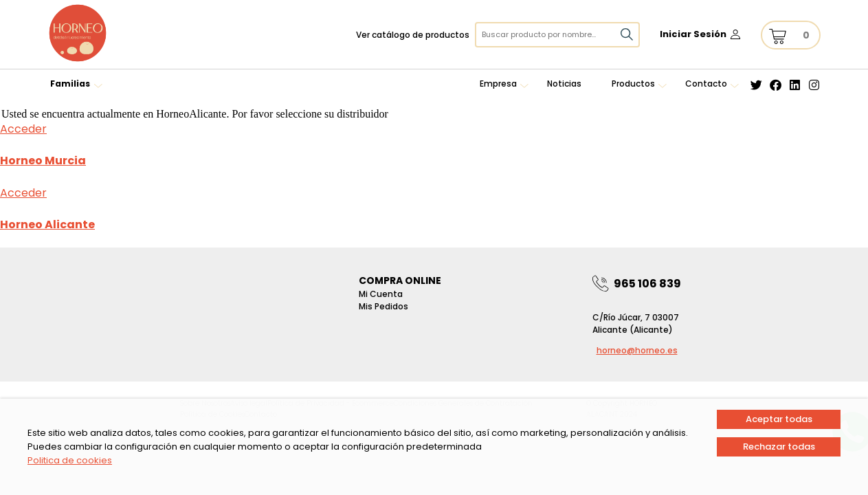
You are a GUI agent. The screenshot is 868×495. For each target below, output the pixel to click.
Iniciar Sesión (693, 34)
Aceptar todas (779, 419)
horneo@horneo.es (637, 350)
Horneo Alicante (47, 224)
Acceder (23, 129)
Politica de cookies (70, 460)
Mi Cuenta (381, 294)
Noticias (564, 84)
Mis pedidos (383, 306)
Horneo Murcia (43, 161)
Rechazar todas (779, 447)
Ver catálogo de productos (413, 35)
